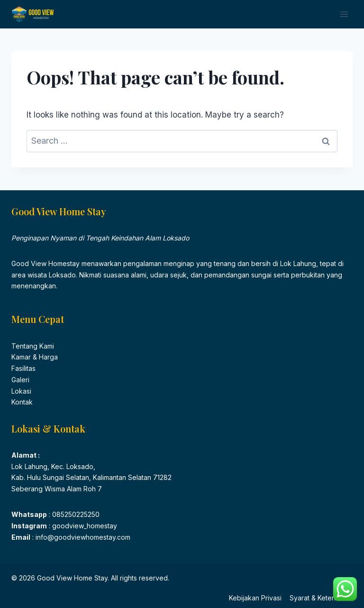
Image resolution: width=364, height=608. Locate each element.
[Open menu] (344, 14)
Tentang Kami (33, 346)
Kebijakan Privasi (255, 598)
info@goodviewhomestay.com (82, 537)
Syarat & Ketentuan (319, 598)
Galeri (20, 380)
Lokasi (21, 391)
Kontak (22, 402)
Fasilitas (23, 368)
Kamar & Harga (35, 357)
